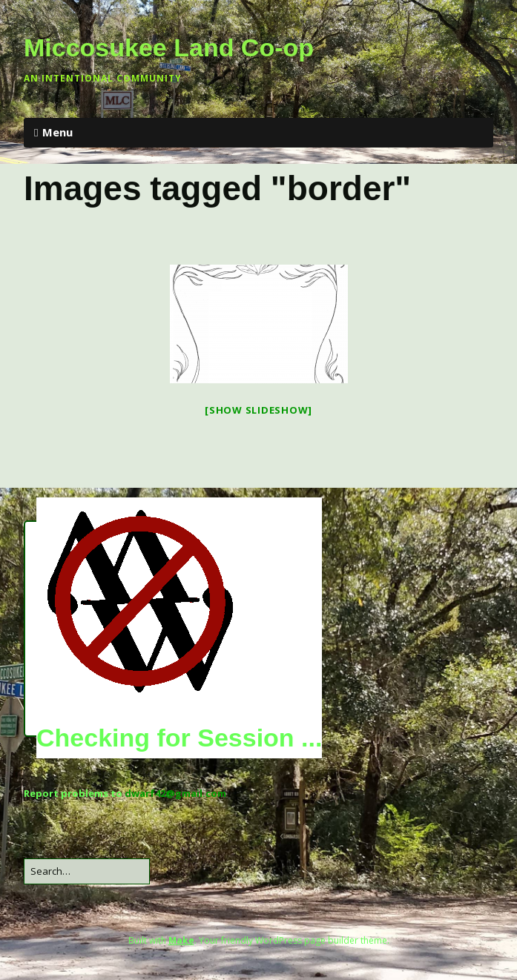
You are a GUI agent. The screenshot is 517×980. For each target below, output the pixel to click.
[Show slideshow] (258, 410)
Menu (57, 132)
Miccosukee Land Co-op (169, 47)
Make (181, 940)
